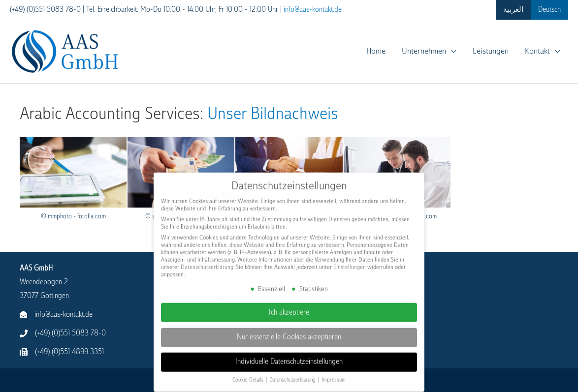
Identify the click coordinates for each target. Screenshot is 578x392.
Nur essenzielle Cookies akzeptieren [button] (289, 330)
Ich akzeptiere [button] (289, 305)
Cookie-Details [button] (249, 373)
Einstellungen (350, 260)
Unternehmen (423, 51)
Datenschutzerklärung (207, 260)
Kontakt (537, 51)
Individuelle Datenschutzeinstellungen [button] (289, 354)
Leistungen (490, 51)
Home (375, 51)
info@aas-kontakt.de (313, 10)
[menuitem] (513, 10)
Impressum (334, 373)
